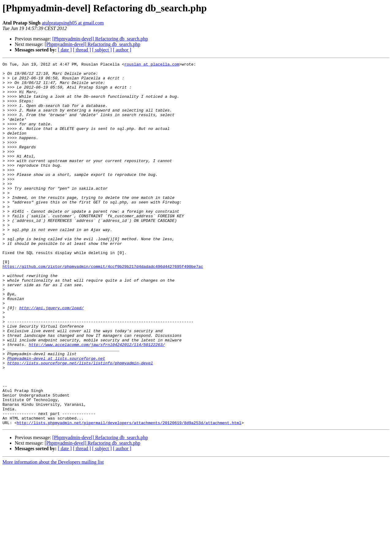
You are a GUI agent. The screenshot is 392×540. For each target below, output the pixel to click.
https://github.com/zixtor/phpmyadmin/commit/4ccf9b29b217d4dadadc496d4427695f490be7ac (103, 308)
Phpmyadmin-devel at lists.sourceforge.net (56, 418)
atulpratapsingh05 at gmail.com (73, 23)
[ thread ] (82, 50)
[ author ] (122, 50)
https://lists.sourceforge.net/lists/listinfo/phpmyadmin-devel (80, 424)
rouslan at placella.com (152, 65)
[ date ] (65, 50)
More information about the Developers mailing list (53, 535)
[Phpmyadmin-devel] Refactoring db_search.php (100, 39)
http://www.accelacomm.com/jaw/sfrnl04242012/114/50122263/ (97, 401)
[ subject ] (102, 50)
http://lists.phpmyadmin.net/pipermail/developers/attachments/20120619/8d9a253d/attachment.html (129, 495)
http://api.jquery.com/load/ (52, 357)
